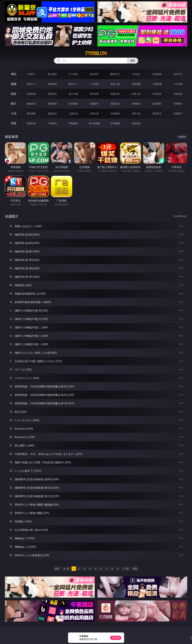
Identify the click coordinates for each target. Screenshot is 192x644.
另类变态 (178, 94)
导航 (14, 123)
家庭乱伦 (52, 113)
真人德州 (52, 74)
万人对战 (73, 74)
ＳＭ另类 (178, 84)
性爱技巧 (178, 113)
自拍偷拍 (52, 84)
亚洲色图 (52, 104)
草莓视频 (73, 123)
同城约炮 (31, 123)
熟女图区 (157, 104)
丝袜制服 (136, 84)
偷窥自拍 (31, 104)
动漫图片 (94, 104)
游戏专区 (94, 74)
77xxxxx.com (96, 53)
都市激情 (31, 113)
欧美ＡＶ (73, 84)
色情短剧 (136, 123)
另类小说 (136, 113)
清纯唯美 (136, 104)
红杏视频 (115, 123)
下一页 (126, 569)
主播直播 (157, 84)
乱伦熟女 (157, 94)
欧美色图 (73, 104)
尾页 (135, 569)
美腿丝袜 (115, 104)
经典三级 (136, 94)
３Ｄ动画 (94, 84)
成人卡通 (73, 94)
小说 (14, 113)
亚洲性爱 (31, 94)
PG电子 (31, 74)
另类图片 (178, 104)
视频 (14, 84)
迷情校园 (115, 113)
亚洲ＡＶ (31, 84)
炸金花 (136, 74)
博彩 (14, 74)
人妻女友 (73, 113)
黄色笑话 (157, 113)
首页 (57, 569)
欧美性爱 (94, 94)
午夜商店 (52, 123)
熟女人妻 (115, 84)
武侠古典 (94, 113)
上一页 (66, 569)
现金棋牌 (157, 74)
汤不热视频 (94, 123)
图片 (14, 104)
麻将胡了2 (115, 74)
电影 (14, 94)
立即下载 (116, 638)
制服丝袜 (115, 94)
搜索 (133, 61)
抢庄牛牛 (178, 74)
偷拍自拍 (52, 94)
